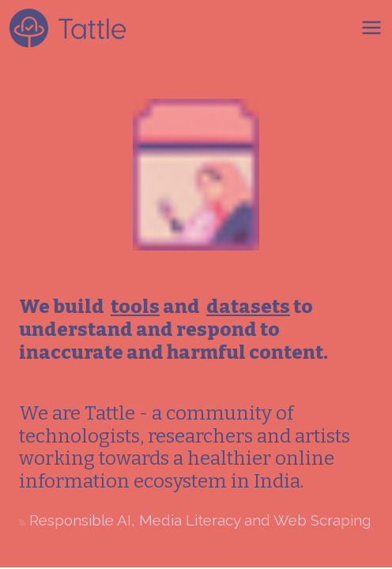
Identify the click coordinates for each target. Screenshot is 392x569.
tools (135, 307)
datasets (248, 307)
